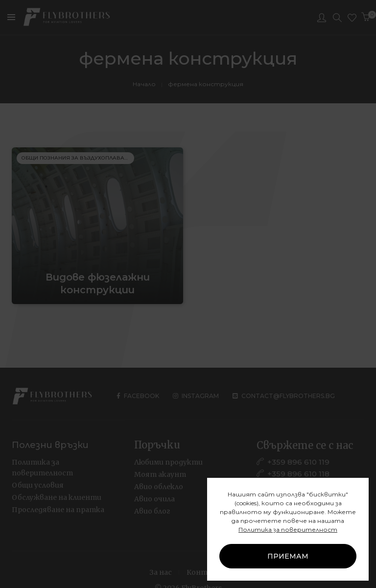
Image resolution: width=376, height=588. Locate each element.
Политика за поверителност (288, 529)
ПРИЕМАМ (288, 556)
